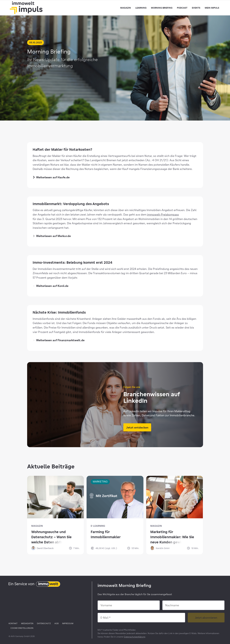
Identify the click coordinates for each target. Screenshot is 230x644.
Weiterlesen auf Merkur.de (52, 236)
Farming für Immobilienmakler (106, 534)
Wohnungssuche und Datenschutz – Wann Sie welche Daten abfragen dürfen (51, 537)
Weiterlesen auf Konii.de (51, 286)
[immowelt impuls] (26, 8)
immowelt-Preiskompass (163, 214)
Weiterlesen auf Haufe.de (52, 177)
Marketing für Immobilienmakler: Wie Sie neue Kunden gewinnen (172, 537)
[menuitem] (126, 8)
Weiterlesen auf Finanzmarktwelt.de (59, 340)
